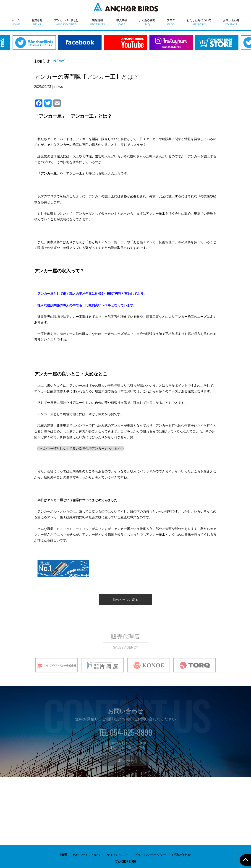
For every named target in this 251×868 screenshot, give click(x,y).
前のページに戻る (125, 599)
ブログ (171, 22)
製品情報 (98, 22)
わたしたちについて (199, 22)
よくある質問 (147, 22)
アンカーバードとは (66, 22)
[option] (80, 45)
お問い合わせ (231, 22)
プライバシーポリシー (150, 854)
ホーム (16, 22)
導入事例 (122, 22)
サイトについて (118, 854)
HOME (64, 854)
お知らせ (37, 22)
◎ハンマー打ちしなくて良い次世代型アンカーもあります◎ (81, 448)
